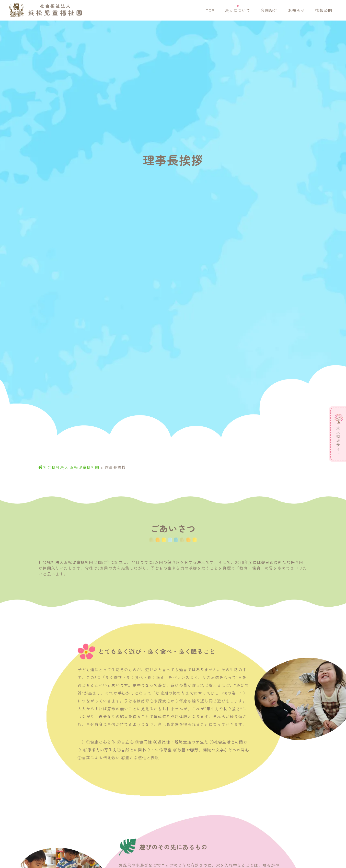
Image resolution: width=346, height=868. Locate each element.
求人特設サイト (338, 441)
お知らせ (296, 10)
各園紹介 (269, 10)
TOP (210, 10)
